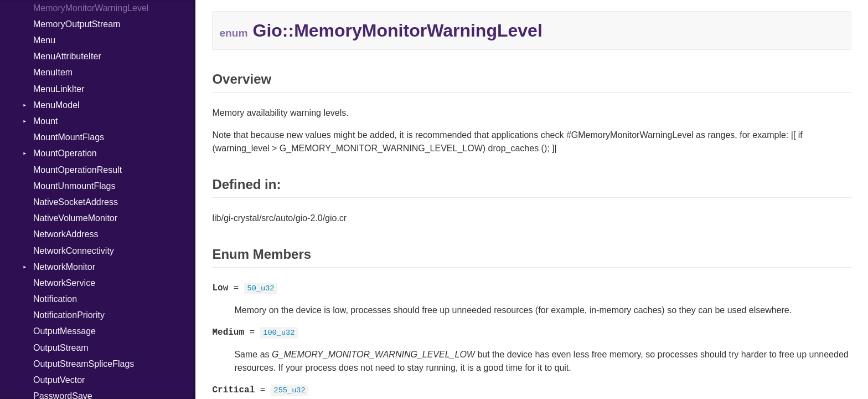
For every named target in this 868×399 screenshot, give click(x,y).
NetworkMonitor (64, 267)
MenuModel (56, 105)
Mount (45, 121)
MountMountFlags (69, 137)
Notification (55, 299)
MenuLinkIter (59, 89)
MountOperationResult (77, 170)
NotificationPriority (69, 315)
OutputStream (61, 348)
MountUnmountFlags (74, 186)
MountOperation (65, 153)
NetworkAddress (66, 234)
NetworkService (64, 283)
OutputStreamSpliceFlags (84, 364)
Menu (44, 40)
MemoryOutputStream (77, 24)
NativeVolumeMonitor (75, 218)
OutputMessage (64, 331)
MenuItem (53, 72)
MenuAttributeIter (67, 56)
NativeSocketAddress (76, 202)
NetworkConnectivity (74, 251)
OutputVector (59, 380)
